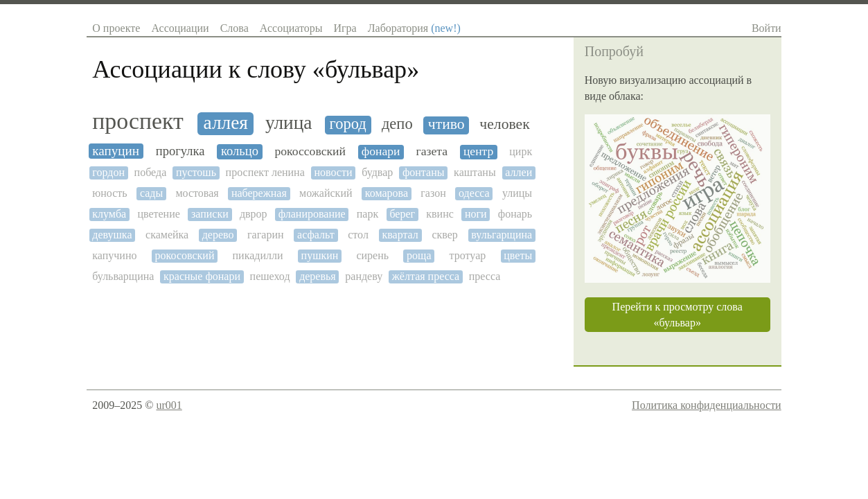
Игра (345, 28)
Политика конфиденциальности (707, 405)
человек (504, 124)
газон (433, 193)
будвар (377, 172)
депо (397, 124)
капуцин (116, 151)
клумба (109, 214)
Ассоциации (180, 28)
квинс (440, 214)
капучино (114, 255)
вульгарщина (502, 235)
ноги (476, 214)
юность (109, 193)
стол (358, 235)
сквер (444, 235)
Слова (234, 28)
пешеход (270, 276)
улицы (517, 193)
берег (402, 214)
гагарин (265, 235)
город (348, 124)
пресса (485, 276)
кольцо (240, 151)
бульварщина (123, 276)
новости (333, 172)
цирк (521, 151)
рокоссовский (310, 151)
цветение (158, 214)
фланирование (312, 214)
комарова (387, 193)
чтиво (446, 124)
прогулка (180, 151)
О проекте (116, 28)
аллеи (519, 172)
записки (210, 214)
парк (367, 214)
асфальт (316, 235)
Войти (767, 28)
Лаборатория (414, 28)
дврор (254, 214)
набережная (259, 193)
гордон (108, 172)
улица (289, 123)
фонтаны (424, 172)
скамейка (167, 235)
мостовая (197, 193)
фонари (381, 151)
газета (432, 151)
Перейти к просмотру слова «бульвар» (677, 315)
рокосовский (185, 255)
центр (478, 151)
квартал (400, 235)
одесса (474, 193)
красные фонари (202, 276)
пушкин (320, 255)
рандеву (364, 276)
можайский (326, 193)
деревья (318, 276)
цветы (518, 255)
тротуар (468, 255)
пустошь (196, 172)
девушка (112, 235)
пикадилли (258, 255)
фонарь (515, 214)
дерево (218, 235)
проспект (138, 121)
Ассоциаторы (291, 28)
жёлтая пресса (426, 276)
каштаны (475, 172)
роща (419, 255)
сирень (372, 255)
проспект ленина (265, 172)
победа (151, 172)
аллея (226, 123)
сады (151, 193)
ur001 (169, 405)
